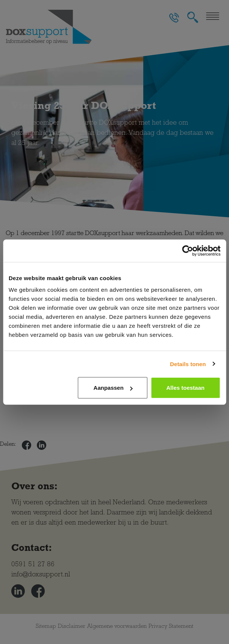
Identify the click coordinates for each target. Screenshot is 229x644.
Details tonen (188, 364)
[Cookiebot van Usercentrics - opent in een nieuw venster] (187, 250)
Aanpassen (113, 388)
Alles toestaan (185, 388)
